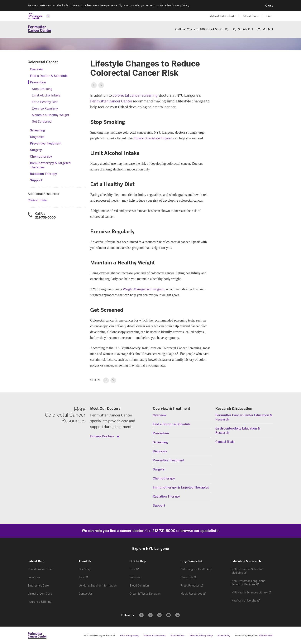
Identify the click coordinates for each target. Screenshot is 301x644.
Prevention (38, 82)
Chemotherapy (41, 157)
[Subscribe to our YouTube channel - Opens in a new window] (168, 615)
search (246, 30)
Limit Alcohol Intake (46, 95)
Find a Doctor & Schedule (49, 76)
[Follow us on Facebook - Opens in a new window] (141, 615)
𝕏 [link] (113, 380)
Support (36, 180)
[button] (269, 6)
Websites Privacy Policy (201, 636)
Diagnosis (37, 137)
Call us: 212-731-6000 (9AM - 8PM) (202, 30)
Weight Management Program (143, 289)
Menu (268, 30)
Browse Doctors (102, 436)
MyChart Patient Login (222, 16)
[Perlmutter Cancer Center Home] (40, 29)
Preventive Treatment (46, 143)
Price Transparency (130, 636)
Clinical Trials (37, 200)
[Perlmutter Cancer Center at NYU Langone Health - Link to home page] (37, 635)
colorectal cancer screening (135, 96)
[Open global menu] (48, 16)
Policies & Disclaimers (155, 636)
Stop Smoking (42, 89)
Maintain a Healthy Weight (50, 115)
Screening (37, 130)
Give (268, 16)
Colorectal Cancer (43, 62)
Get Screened (42, 122)
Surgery (36, 150)
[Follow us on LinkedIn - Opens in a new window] (177, 615)
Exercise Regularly (45, 108)
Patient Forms (251, 16)
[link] (106, 380)
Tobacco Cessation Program (153, 138)
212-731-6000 (45, 217)
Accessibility (224, 636)
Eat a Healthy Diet (45, 102)
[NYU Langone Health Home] (35, 16)
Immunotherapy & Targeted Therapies (181, 487)
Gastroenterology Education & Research (238, 431)
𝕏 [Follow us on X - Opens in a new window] (150, 616)
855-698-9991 (266, 636)
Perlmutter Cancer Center (111, 101)
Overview (37, 69)
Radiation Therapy (43, 174)
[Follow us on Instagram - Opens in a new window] (159, 615)
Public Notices (178, 636)
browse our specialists (199, 531)
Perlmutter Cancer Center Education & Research (244, 417)
